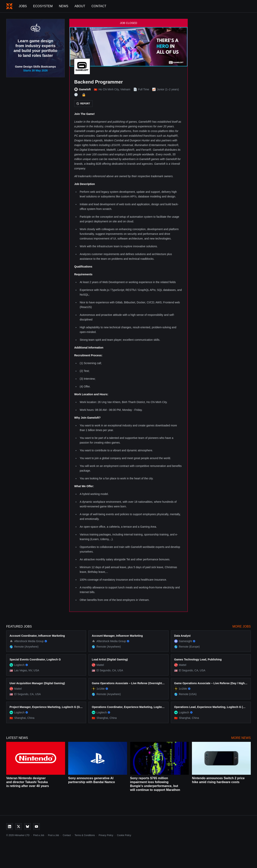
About (80, 6)
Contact (99, 6)
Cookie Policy (124, 835)
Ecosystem (43, 6)
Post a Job (53, 835)
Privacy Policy (106, 835)
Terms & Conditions (85, 835)
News (64, 6)
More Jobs (242, 626)
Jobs (23, 6)
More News (241, 738)
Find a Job (39, 835)
